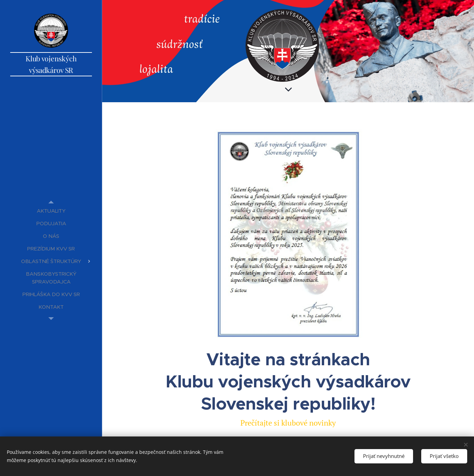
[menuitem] (51, 211)
